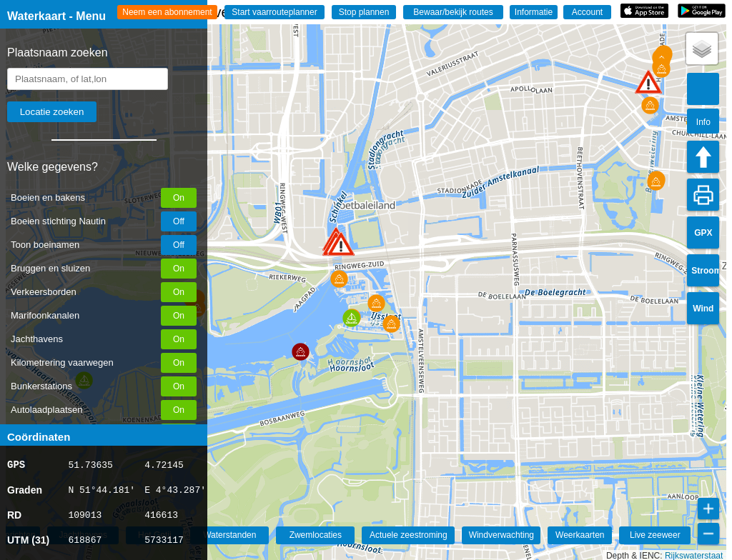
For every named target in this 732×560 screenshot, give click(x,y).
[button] (341, 244)
